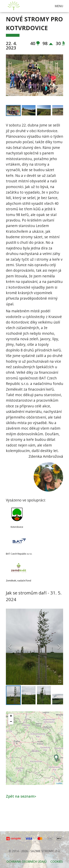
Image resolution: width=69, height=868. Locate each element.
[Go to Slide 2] (29, 110)
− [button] (11, 722)
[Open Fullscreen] (60, 93)
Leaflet (59, 783)
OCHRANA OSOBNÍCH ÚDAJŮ (27, 862)
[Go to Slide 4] (59, 110)
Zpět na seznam (21, 796)
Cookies (57, 862)
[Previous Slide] (10, 75)
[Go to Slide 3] (44, 110)
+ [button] (11, 716)
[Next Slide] (59, 75)
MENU (59, 6)
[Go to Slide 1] (13, 111)
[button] (34, 75)
